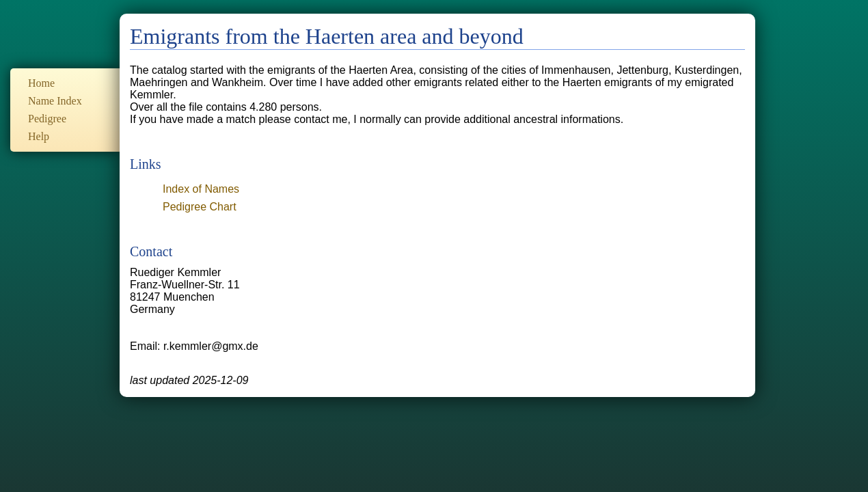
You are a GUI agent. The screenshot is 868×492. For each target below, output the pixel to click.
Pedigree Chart (200, 207)
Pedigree (47, 119)
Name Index (55, 101)
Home (41, 83)
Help (39, 136)
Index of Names (201, 189)
